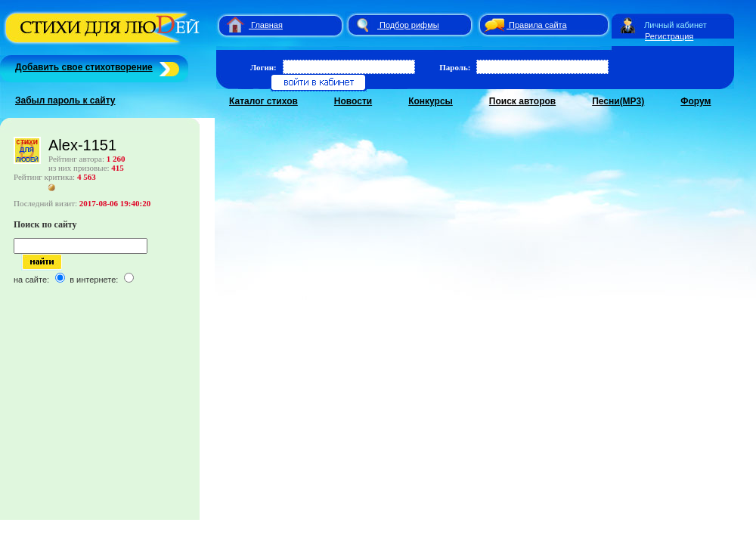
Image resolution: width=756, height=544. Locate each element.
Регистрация (669, 36)
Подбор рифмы (409, 25)
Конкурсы (431, 101)
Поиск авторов (522, 101)
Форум (696, 101)
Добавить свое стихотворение (84, 67)
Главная (267, 25)
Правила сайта (538, 25)
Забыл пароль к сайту (65, 100)
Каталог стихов (263, 101)
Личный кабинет (675, 25)
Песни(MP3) (618, 101)
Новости (353, 101)
